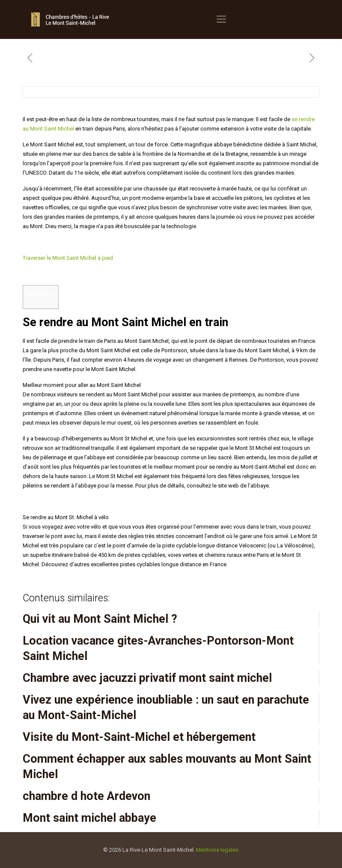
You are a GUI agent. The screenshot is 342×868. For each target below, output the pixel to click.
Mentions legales (217, 850)
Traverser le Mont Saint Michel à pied (68, 258)
